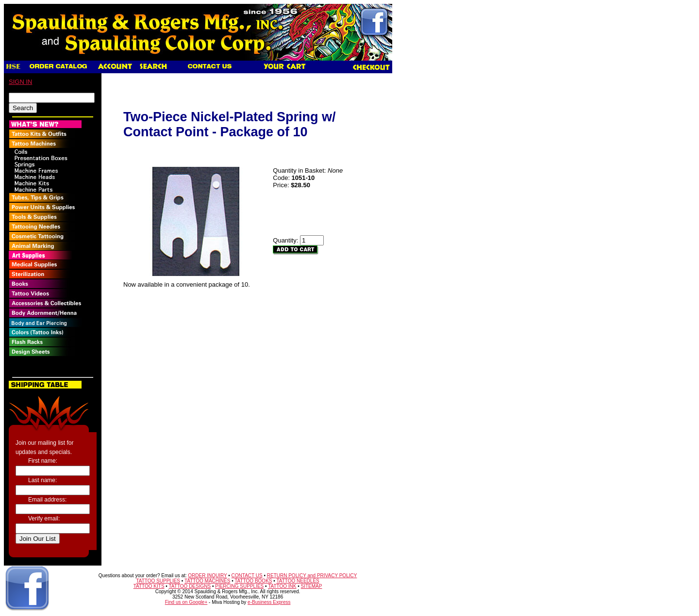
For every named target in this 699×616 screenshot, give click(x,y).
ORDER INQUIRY (207, 575)
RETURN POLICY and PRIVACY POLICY (312, 575)
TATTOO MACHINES (207, 581)
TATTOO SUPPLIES (158, 581)
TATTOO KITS (149, 586)
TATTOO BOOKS (253, 581)
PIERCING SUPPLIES (239, 586)
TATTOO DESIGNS (190, 586)
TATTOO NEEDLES (298, 581)
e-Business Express (269, 602)
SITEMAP (312, 586)
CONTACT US (247, 575)
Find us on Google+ (186, 602)
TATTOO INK (282, 586)
